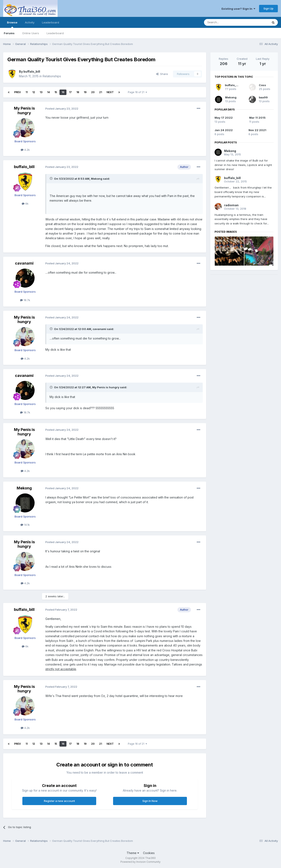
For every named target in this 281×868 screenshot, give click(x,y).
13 (41, 92)
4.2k (25, 150)
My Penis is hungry (24, 111)
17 (70, 92)
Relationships (52, 76)
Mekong (97, 179)
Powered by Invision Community (140, 862)
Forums (9, 33)
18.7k (25, 300)
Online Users (31, 33)
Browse (12, 24)
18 (78, 92)
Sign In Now (150, 801)
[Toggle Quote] (51, 178)
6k (25, 204)
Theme (133, 853)
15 (56, 92)
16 (63, 92)
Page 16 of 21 (137, 92)
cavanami (24, 263)
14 (48, 92)
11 (27, 92)
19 (85, 92)
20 (93, 92)
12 (34, 92)
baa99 (263, 97)
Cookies (149, 853)
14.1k (25, 525)
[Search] (226, 22)
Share (162, 74)
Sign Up (268, 8)
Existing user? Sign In (238, 9)
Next (110, 92)
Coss (262, 85)
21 (101, 92)
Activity (30, 22)
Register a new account (59, 801)
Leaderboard (55, 33)
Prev (18, 92)
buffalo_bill (32, 71)
